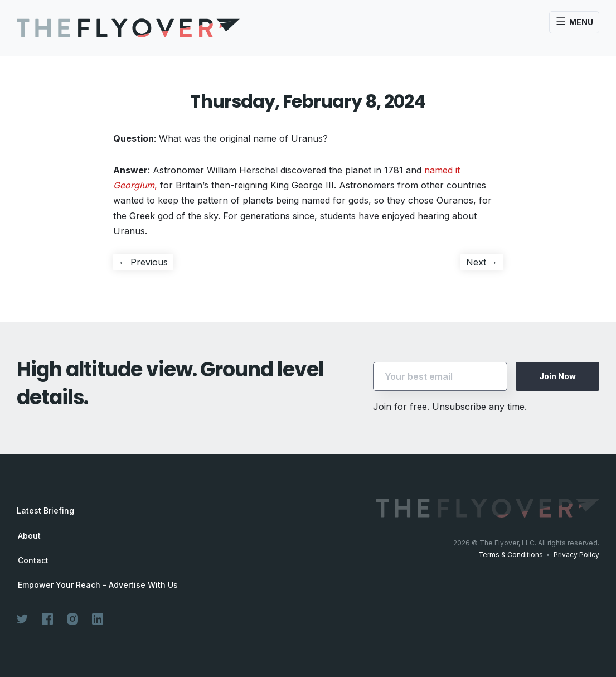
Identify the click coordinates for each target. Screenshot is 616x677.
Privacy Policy (576, 555)
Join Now (557, 376)
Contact (33, 560)
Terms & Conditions (511, 555)
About (29, 536)
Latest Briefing (45, 511)
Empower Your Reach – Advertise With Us (98, 585)
